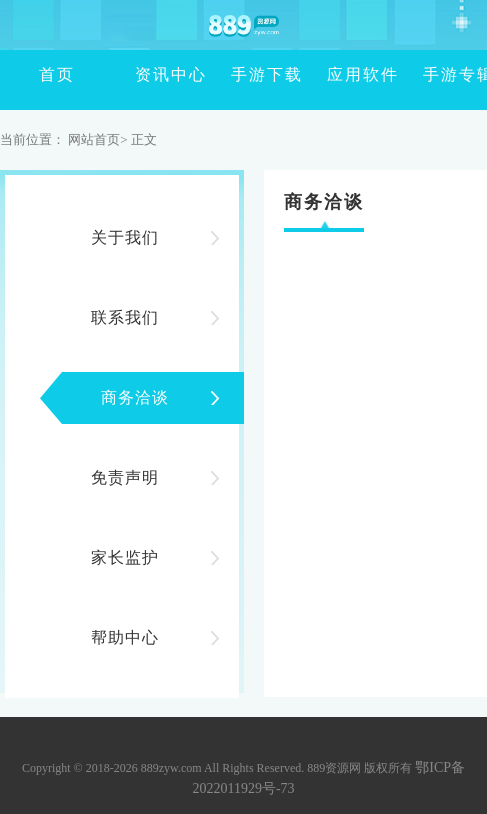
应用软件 (334, 74)
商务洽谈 (135, 397)
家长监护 (125, 557)
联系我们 (125, 317)
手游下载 (238, 74)
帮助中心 (125, 637)
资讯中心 (142, 74)
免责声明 (125, 477)
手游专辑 (430, 74)
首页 (46, 74)
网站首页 (94, 139)
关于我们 (125, 237)
